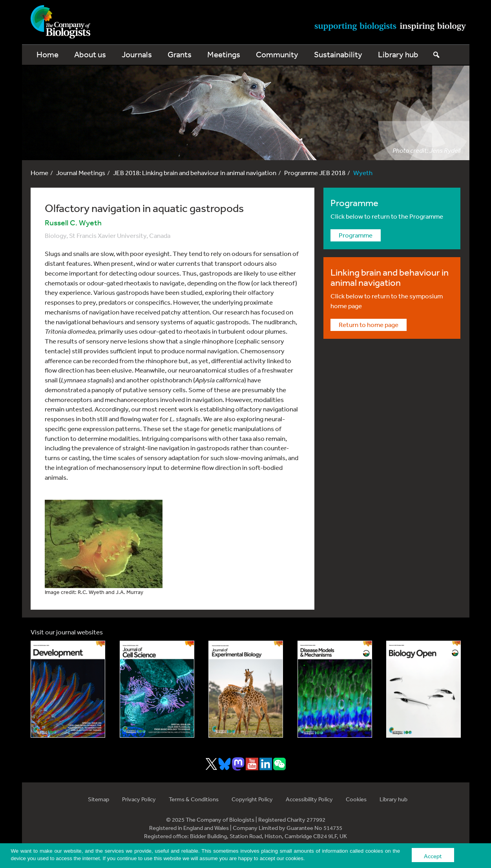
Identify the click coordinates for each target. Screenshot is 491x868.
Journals (137, 54)
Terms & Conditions (194, 799)
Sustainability (338, 54)
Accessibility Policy (309, 799)
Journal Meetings (81, 173)
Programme (356, 235)
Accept (433, 856)
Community (277, 54)
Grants (180, 54)
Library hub (398, 54)
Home (47, 54)
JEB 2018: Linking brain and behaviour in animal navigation (195, 173)
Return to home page (369, 324)
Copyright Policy (252, 799)
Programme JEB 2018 (315, 173)
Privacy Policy (139, 799)
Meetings (224, 54)
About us (90, 54)
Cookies (356, 799)
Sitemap (99, 799)
